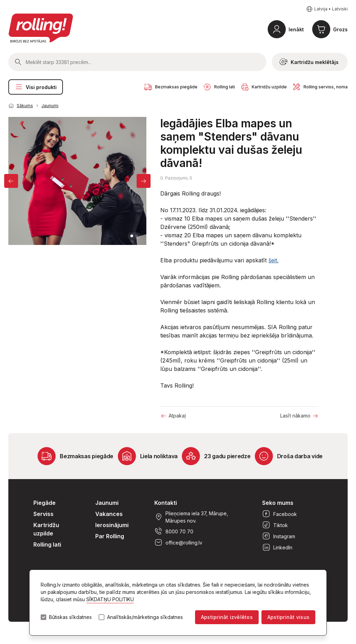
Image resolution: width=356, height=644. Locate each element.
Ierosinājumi (112, 525)
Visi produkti (36, 87)
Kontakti (166, 503)
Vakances (109, 514)
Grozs (340, 29)
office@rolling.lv (178, 542)
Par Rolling (110, 536)
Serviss (43, 514)
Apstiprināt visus (288, 617)
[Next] (144, 181)
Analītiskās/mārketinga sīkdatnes (145, 617)
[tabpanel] (78, 181)
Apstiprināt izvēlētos (227, 617)
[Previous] (11, 181)
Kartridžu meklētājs (309, 62)
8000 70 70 (174, 531)
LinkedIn (277, 547)
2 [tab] (137, 236)
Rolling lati (47, 544)
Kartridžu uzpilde (46, 529)
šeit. (273, 260)
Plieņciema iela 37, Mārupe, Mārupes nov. (191, 517)
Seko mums (278, 503)
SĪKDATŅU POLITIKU (110, 599)
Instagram (279, 536)
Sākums (25, 106)
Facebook (280, 514)
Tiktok (275, 525)
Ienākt (296, 29)
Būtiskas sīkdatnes (70, 617)
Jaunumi (50, 106)
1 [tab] (132, 236)
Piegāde (44, 503)
